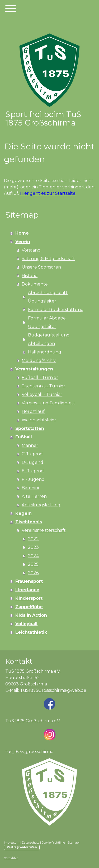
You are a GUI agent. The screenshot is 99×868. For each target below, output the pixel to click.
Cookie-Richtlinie (53, 843)
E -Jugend (33, 471)
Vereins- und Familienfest (48, 403)
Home (22, 233)
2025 (33, 564)
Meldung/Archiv (39, 360)
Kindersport (29, 598)
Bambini (30, 488)
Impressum (12, 843)
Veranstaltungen (34, 369)
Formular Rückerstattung (56, 310)
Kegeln (23, 513)
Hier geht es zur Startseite (48, 193)
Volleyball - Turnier (42, 394)
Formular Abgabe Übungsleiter (47, 322)
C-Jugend (32, 454)
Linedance (27, 590)
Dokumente (35, 284)
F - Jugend (33, 479)
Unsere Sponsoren (41, 267)
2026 (33, 573)
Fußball (24, 437)
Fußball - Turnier (40, 377)
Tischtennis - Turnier (43, 386)
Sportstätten (30, 428)
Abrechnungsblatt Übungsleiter (48, 297)
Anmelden (11, 858)
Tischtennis (29, 522)
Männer (30, 445)
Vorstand (31, 250)
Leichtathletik (31, 632)
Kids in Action (31, 615)
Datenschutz (31, 843)
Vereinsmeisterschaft (44, 530)
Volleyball (26, 624)
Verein (23, 242)
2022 (33, 539)
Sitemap (73, 843)
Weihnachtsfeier (39, 420)
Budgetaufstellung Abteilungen (49, 339)
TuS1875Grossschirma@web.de (53, 690)
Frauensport (29, 581)
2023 (33, 547)
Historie (30, 276)
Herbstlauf (33, 411)
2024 (33, 556)
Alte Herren (34, 496)
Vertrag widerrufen (22, 847)
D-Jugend (32, 462)
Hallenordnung (45, 352)
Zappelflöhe (29, 607)
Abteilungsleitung (41, 505)
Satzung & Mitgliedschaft (48, 259)
